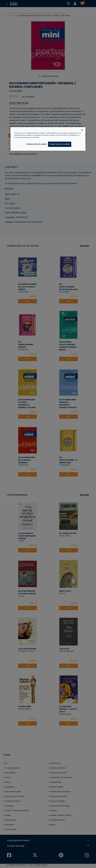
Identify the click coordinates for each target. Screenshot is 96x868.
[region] (48, 139)
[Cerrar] (82, 130)
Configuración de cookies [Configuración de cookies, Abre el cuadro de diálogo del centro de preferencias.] (36, 144)
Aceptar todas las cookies (60, 144)
